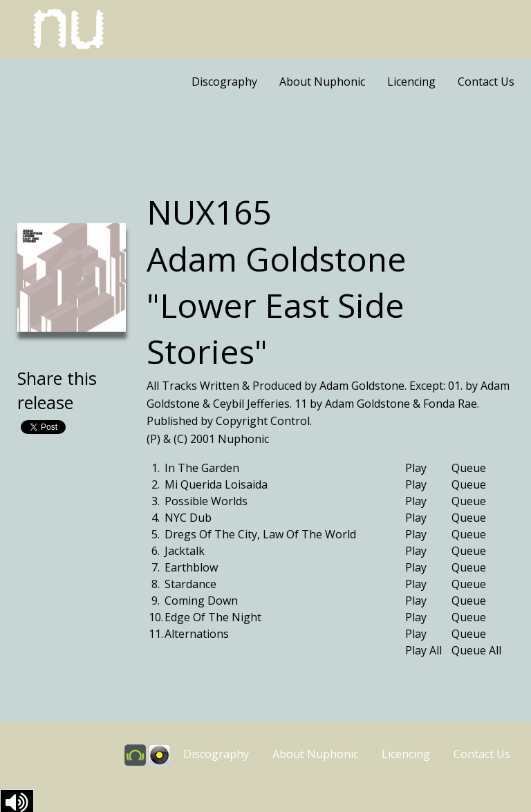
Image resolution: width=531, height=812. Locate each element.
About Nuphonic (322, 82)
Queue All (476, 650)
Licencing (411, 82)
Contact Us (486, 82)
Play (416, 468)
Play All (423, 650)
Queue (469, 468)
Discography (224, 82)
